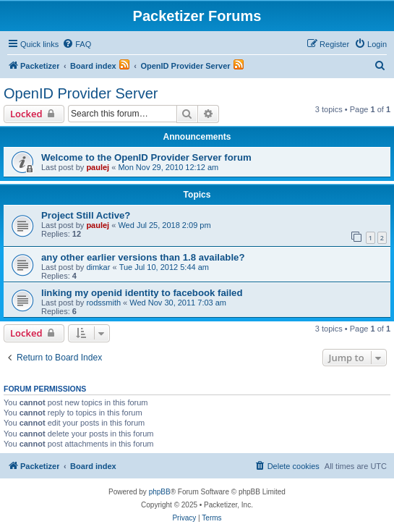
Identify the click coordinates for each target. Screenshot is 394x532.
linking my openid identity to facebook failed (142, 293)
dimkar (98, 267)
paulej (98, 167)
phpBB (160, 492)
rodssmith (103, 303)
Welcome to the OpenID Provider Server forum (146, 157)
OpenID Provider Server (81, 93)
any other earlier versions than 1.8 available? (143, 257)
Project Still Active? (86, 215)
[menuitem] (77, 44)
